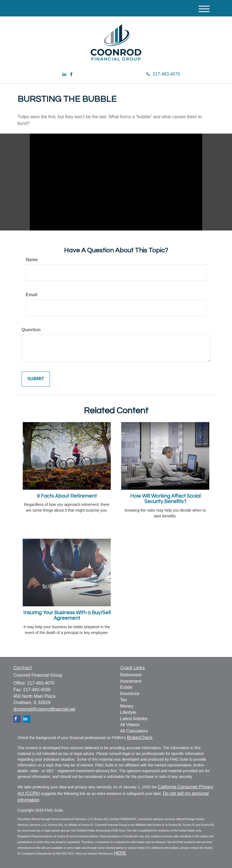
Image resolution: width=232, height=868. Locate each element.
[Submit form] (36, 379)
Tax (124, 700)
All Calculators (134, 731)
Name (32, 260)
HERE (120, 853)
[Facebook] (71, 75)
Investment (131, 681)
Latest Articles (134, 719)
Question (31, 330)
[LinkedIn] (64, 75)
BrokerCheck (140, 738)
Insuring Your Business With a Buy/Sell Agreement (67, 616)
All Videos (130, 725)
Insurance (130, 693)
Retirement (131, 675)
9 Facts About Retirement (67, 496)
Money (127, 706)
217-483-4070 (163, 74)
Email (32, 295)
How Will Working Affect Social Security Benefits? (165, 499)
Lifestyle (128, 712)
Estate (126, 687)
